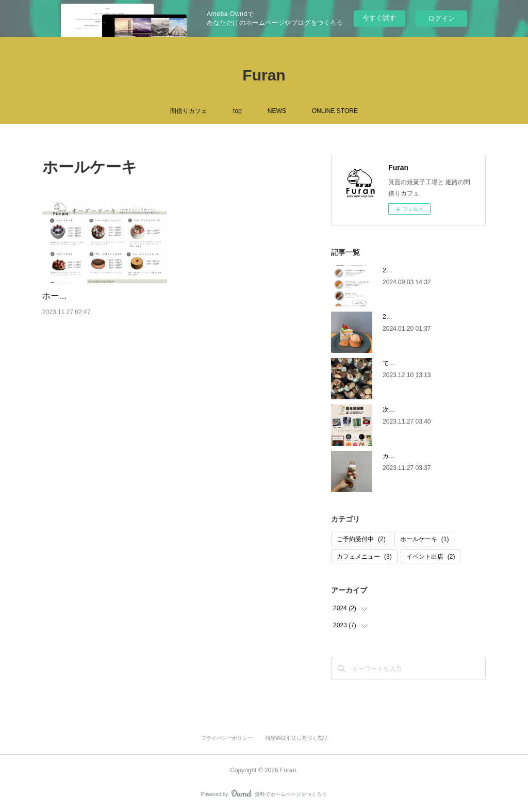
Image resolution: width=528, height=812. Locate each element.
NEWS (277, 111)
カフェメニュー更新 (410, 456)
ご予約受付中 (361, 539)
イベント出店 (431, 557)
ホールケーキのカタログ (88, 296)
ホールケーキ (425, 539)
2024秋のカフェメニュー (417, 270)
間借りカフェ (189, 111)
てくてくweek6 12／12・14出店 (427, 363)
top (237, 111)
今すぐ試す (379, 18)
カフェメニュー (364, 557)
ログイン (441, 18)
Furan (264, 75)
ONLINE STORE (335, 111)
